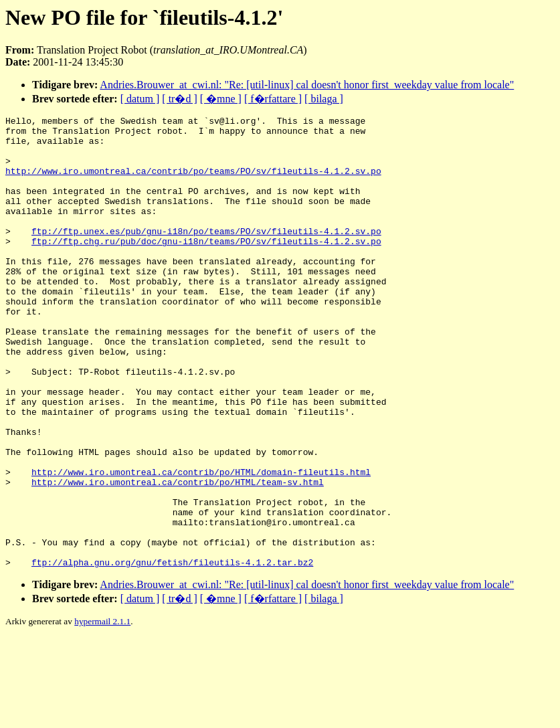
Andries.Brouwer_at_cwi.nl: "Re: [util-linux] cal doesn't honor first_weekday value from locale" (307, 85)
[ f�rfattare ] (273, 99)
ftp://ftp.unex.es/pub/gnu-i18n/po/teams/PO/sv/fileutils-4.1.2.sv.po (206, 255)
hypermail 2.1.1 (102, 712)
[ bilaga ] (324, 99)
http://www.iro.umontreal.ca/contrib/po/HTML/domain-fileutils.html (201, 544)
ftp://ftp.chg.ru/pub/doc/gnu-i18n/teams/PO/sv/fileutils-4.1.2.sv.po (206, 267)
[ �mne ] (221, 99)
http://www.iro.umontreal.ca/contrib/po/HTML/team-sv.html (178, 556)
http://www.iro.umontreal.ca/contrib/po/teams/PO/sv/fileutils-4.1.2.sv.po (193, 183)
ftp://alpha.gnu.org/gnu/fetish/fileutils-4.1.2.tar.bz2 (172, 652)
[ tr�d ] (179, 99)
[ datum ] (140, 99)
